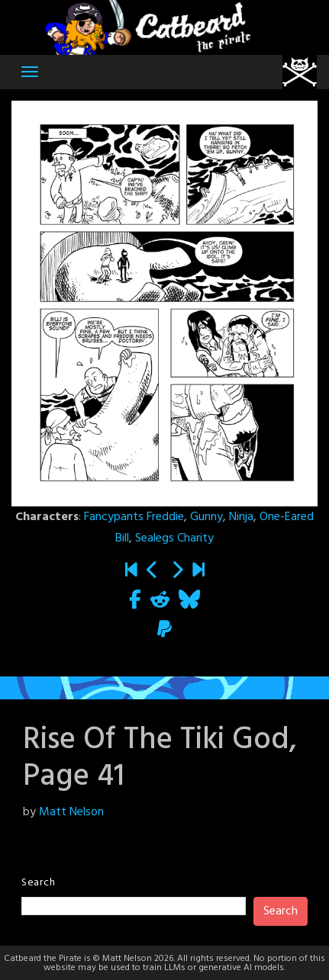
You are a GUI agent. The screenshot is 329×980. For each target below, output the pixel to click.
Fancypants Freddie (134, 517)
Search (38, 883)
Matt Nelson (71, 812)
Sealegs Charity (174, 538)
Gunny (206, 517)
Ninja (241, 517)
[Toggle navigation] (30, 72)
